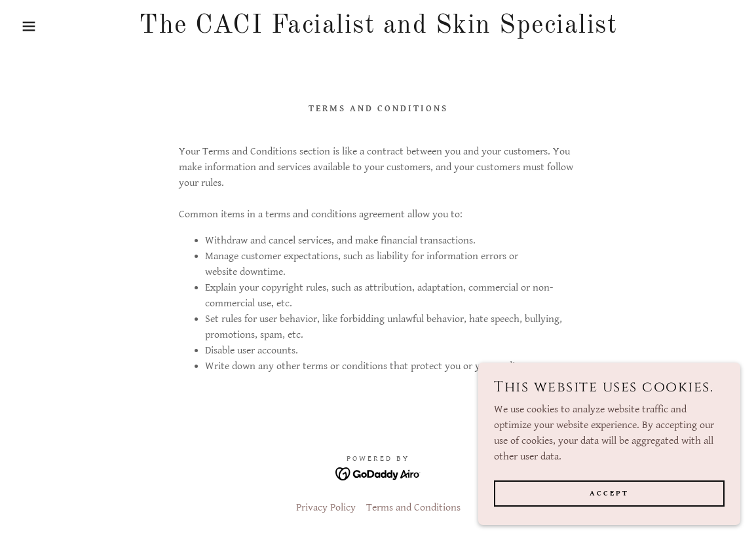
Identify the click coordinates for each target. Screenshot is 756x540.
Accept (609, 493)
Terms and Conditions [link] (413, 508)
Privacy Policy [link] (326, 508)
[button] (38, 26)
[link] (378, 30)
